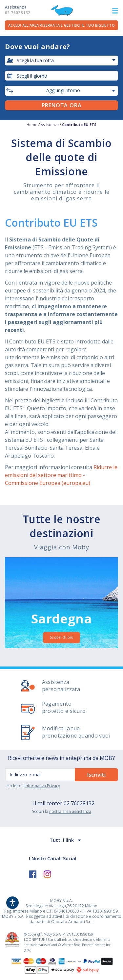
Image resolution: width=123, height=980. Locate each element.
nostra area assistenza (70, 811)
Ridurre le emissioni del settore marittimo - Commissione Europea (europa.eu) (61, 475)
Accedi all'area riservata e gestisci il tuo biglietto (61, 25)
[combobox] (61, 76)
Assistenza (18, 10)
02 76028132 (79, 803)
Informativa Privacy (42, 786)
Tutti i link (62, 840)
